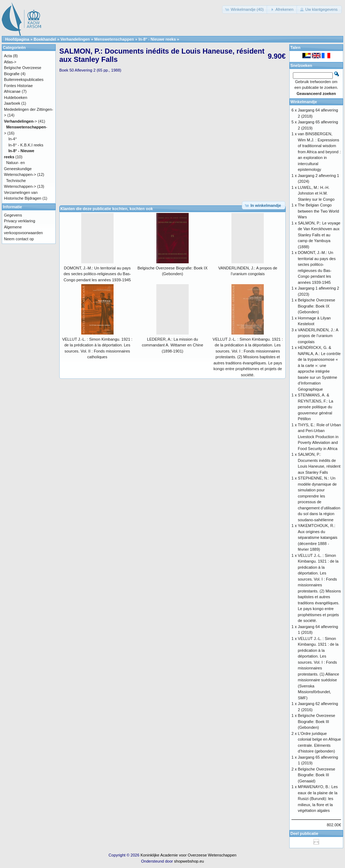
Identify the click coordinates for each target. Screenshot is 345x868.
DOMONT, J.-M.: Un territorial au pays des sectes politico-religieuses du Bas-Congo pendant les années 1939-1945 (97, 274)
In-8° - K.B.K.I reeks (26, 145)
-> (20, 121)
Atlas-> (10, 62)
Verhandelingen (75, 39)
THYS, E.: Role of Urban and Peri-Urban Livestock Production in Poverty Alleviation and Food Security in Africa (319, 437)
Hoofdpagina (17, 39)
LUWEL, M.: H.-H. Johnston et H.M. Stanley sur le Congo (316, 193)
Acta (8, 56)
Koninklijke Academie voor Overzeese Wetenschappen (188, 855)
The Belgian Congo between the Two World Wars (319, 211)
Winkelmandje (304, 102)
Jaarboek (12, 103)
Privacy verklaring (20, 221)
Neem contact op (19, 239)
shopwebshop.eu (189, 861)
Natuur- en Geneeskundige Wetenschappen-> (20, 169)
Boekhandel (45, 39)
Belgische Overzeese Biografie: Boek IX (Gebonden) (317, 306)
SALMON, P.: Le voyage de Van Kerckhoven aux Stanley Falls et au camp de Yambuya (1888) (319, 235)
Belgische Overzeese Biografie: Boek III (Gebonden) (317, 721)
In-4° (12, 139)
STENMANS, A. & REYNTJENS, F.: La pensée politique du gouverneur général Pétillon (316, 407)
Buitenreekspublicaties (24, 79)
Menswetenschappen (114, 39)
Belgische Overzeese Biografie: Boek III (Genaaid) (317, 775)
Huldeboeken (16, 97)
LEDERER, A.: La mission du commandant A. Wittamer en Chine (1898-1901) (173, 345)
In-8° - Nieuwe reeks (157, 39)
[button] (245, 10)
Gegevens (13, 215)
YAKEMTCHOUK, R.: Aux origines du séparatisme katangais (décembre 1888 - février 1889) (318, 537)
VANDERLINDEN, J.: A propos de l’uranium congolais (318, 336)
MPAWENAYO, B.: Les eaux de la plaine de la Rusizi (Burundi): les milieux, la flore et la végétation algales (318, 799)
